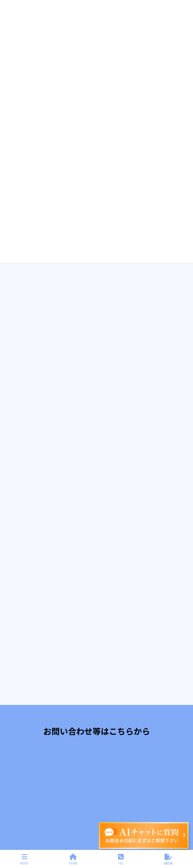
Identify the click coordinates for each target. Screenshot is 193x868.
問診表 (168, 859)
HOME (73, 859)
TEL (121, 859)
